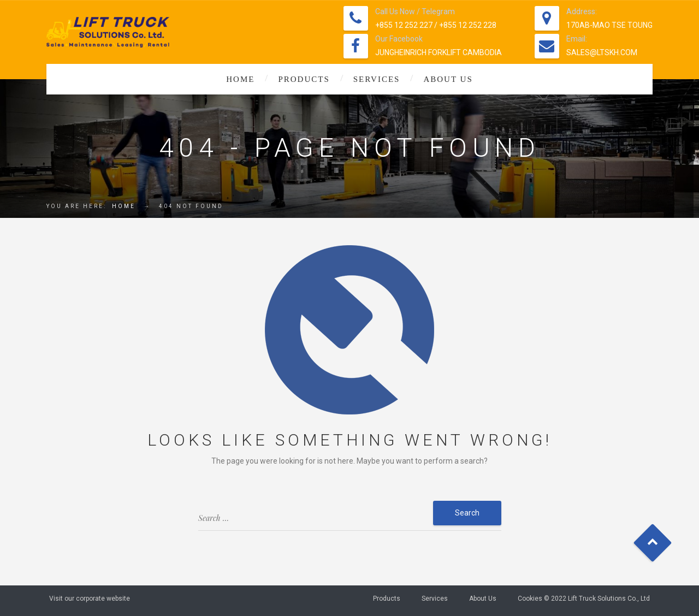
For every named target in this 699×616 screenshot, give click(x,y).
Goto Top (653, 543)
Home (240, 79)
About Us (448, 79)
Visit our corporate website (90, 599)
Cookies (530, 599)
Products (304, 79)
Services (377, 79)
